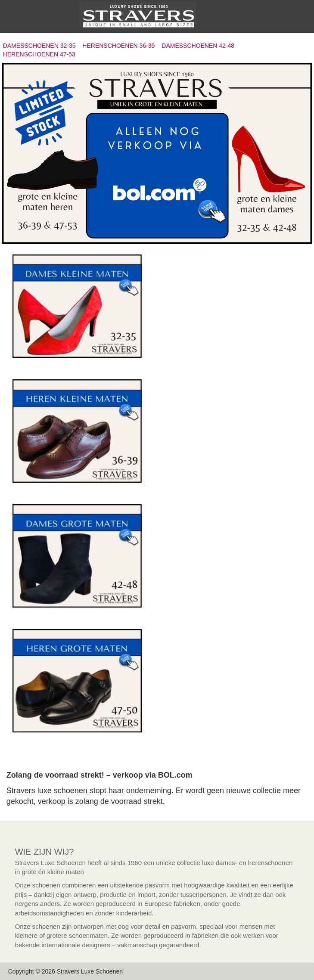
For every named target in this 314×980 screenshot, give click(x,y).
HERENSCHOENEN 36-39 (118, 46)
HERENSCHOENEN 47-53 (39, 54)
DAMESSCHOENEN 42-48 (198, 46)
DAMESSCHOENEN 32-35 (39, 46)
